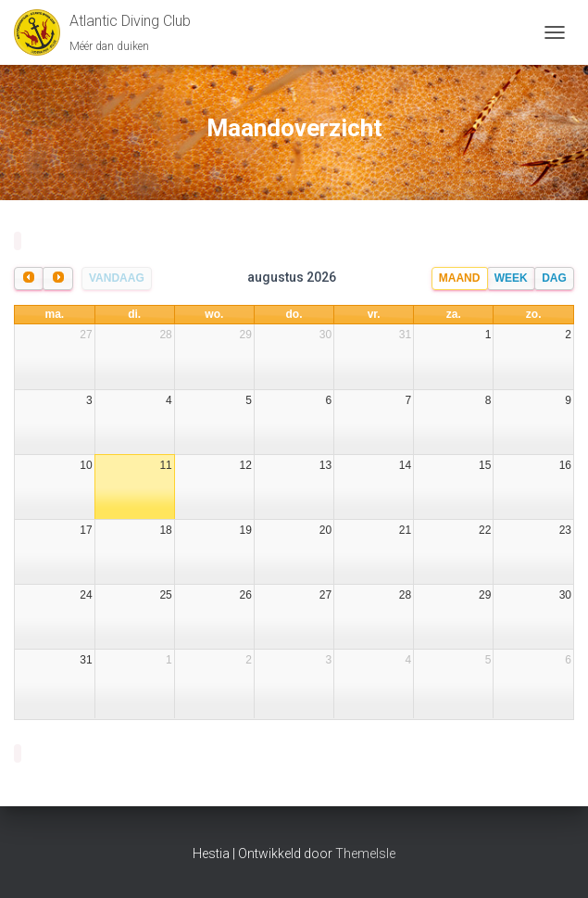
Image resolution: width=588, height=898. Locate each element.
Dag (554, 278)
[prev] (29, 278)
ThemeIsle (365, 854)
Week (511, 278)
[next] (57, 278)
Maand (460, 278)
